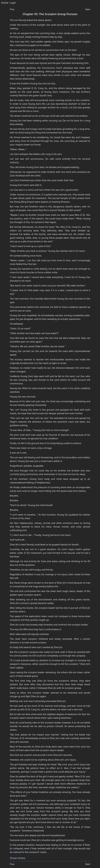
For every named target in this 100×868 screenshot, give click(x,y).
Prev (12, 9)
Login (13, 3)
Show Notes (18, 858)
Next (88, 9)
